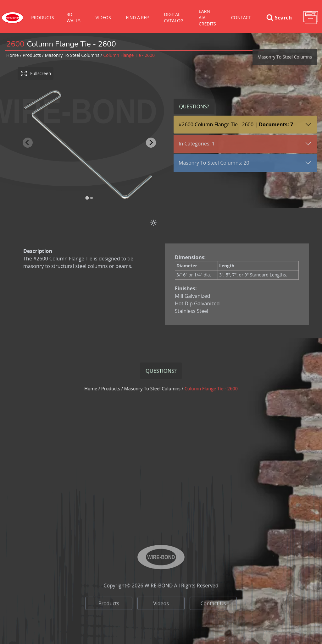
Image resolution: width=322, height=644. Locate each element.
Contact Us (213, 620)
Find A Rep (138, 17)
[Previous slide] (29, 143)
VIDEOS (103, 17)
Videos (161, 620)
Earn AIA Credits (207, 17)
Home (13, 55)
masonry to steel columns (72, 55)
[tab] (88, 198)
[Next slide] (152, 143)
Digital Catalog (174, 17)
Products (43, 17)
